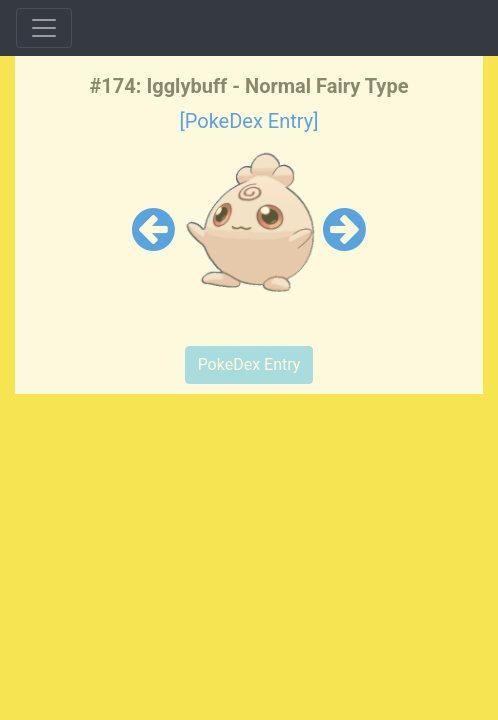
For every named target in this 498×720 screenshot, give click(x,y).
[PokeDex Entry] (248, 121)
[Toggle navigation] (44, 28)
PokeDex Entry (249, 364)
